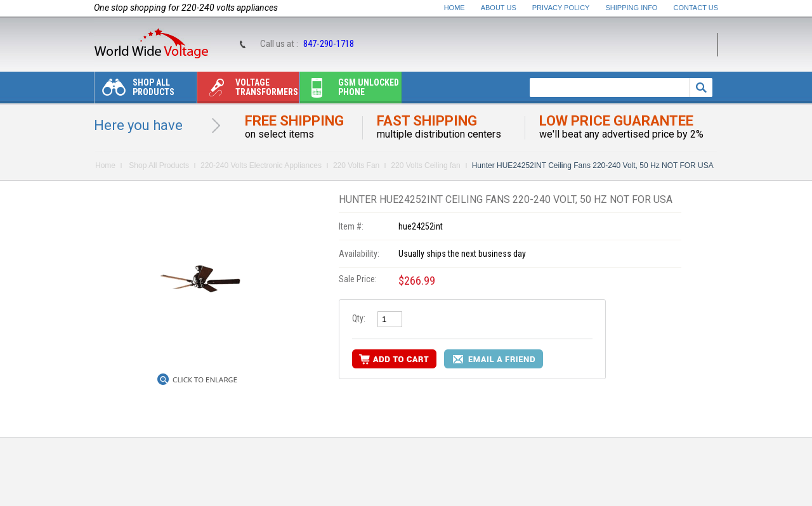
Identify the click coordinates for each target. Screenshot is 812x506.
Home (455, 8)
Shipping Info (632, 8)
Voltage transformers (248, 90)
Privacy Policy (561, 8)
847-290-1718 (329, 44)
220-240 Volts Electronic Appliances (261, 165)
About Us (499, 8)
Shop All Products (134, 90)
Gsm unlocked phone (350, 90)
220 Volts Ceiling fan (425, 165)
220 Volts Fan (356, 165)
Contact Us (696, 8)
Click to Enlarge (205, 380)
